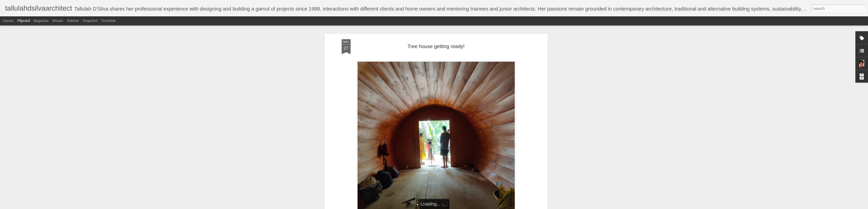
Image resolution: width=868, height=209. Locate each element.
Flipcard (24, 21)
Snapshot (90, 21)
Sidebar (73, 21)
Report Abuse (464, 206)
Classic (8, 21)
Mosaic (58, 21)
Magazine (41, 21)
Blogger (450, 206)
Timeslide (108, 21)
